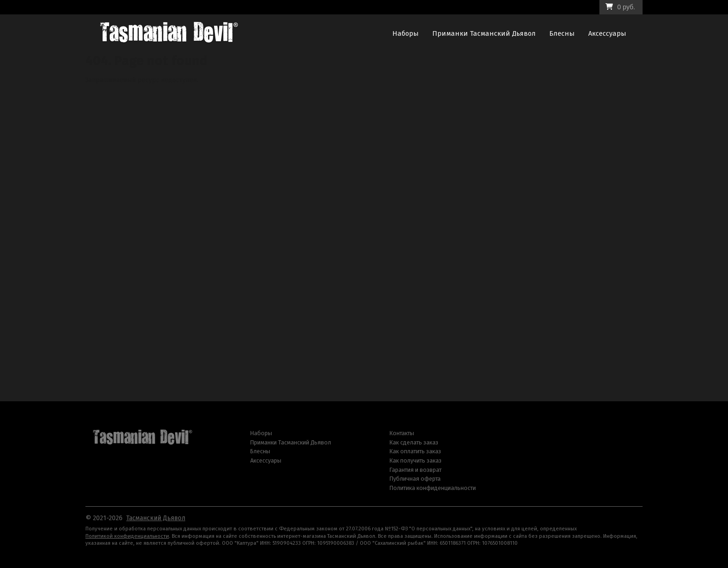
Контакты (402, 433)
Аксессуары (607, 33)
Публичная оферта (415, 479)
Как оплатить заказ (415, 451)
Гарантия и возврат (416, 470)
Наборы (406, 33)
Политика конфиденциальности (433, 488)
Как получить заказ (416, 460)
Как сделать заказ (414, 442)
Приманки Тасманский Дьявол (484, 33)
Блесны (562, 33)
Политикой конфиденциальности (127, 536)
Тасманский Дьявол (156, 518)
